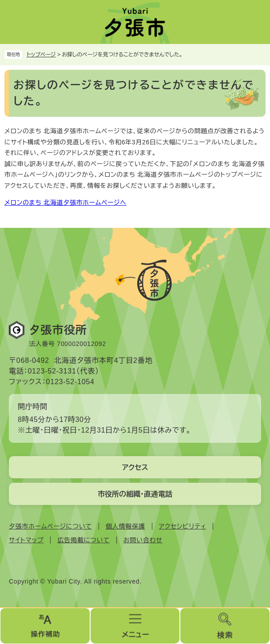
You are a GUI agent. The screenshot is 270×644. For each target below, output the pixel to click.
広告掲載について (83, 540)
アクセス (135, 467)
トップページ (41, 55)
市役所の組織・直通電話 (135, 494)
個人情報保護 (125, 526)
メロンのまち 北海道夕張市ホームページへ (66, 203)
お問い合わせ (143, 540)
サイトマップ (26, 540)
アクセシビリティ (183, 526)
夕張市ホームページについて (50, 526)
